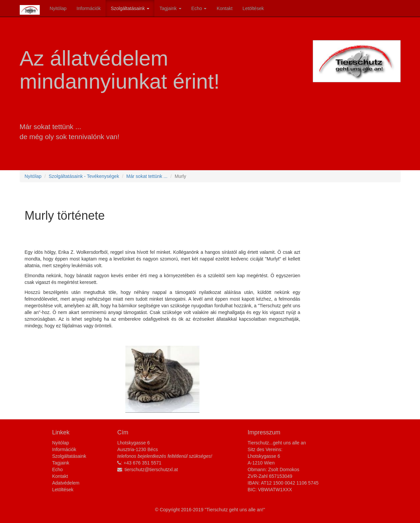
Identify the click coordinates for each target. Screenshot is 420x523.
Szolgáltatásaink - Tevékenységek (84, 176)
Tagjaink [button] (170, 8)
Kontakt (224, 8)
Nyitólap (58, 8)
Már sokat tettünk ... (147, 176)
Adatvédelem (66, 483)
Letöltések (253, 8)
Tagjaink (61, 463)
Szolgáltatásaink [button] (130, 8)
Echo (57, 469)
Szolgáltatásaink (69, 456)
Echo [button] (199, 8)
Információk (89, 8)
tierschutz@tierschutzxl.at (151, 469)
